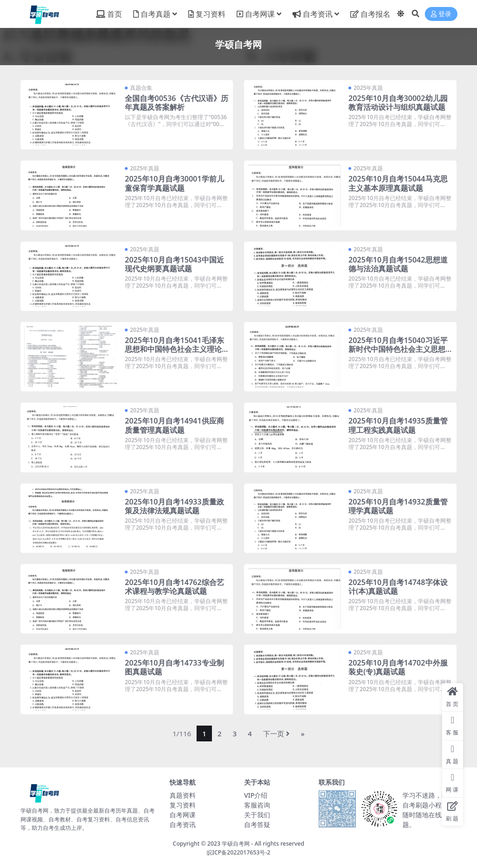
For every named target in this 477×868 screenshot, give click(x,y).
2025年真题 (368, 88)
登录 (441, 14)
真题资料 (183, 795)
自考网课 (183, 815)
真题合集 (141, 88)
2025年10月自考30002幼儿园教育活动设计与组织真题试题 (398, 103)
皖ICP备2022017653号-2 (239, 852)
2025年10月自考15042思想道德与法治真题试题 (398, 264)
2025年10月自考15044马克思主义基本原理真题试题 (398, 183)
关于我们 (257, 815)
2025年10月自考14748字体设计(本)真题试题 (398, 587)
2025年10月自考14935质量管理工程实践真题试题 (398, 425)
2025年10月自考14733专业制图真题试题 (174, 667)
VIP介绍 (256, 795)
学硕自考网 (236, 844)
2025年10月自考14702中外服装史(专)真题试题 (398, 667)
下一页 (276, 733)
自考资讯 (183, 824)
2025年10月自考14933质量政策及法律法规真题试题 (174, 506)
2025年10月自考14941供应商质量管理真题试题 (174, 425)
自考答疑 (257, 824)
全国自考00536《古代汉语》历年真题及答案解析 (177, 103)
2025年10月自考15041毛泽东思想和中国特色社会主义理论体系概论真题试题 (177, 349)
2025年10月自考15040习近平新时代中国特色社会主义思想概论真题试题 (401, 349)
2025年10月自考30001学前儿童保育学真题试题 (174, 183)
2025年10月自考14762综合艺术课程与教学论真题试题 (174, 587)
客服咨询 (257, 805)
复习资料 (183, 805)
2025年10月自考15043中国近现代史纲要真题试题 (174, 264)
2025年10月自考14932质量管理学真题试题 (398, 506)
